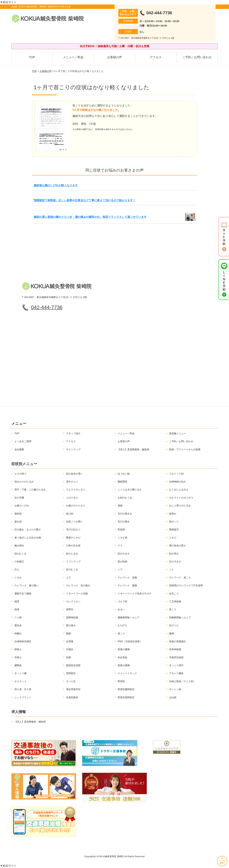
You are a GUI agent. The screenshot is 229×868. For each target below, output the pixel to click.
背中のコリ (72, 482)
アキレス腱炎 (176, 673)
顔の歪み (174, 554)
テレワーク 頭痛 (127, 578)
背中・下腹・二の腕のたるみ (30, 490)
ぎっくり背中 (176, 665)
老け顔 (70, 514)
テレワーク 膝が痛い (26, 585)
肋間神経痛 (72, 617)
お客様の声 (114, 57)
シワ (120, 569)
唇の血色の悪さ (178, 545)
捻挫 (17, 609)
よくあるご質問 (23, 441)
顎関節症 (71, 673)
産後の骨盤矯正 (178, 641)
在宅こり (174, 594)
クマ (120, 545)
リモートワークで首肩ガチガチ (135, 594)
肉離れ (18, 633)
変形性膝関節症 (126, 689)
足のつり (174, 625)
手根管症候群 (176, 657)
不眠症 (70, 649)
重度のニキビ (73, 538)
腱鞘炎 (18, 665)
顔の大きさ (124, 554)
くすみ (18, 578)
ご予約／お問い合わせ (197, 57)
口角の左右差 (73, 545)
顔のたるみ (72, 554)
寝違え (18, 649)
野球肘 (121, 681)
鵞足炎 (18, 625)
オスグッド (20, 681)
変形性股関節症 (126, 697)
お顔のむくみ (125, 498)
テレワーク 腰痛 (127, 585)
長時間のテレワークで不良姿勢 (186, 585)
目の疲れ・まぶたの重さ (28, 529)
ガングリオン (73, 601)
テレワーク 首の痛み (78, 585)
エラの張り (20, 474)
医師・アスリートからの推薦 (185, 449)
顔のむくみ (20, 554)
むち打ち (123, 625)
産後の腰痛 (124, 665)
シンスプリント (23, 697)
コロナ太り (72, 498)
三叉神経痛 (175, 601)
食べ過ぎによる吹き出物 (28, 538)
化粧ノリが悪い (74, 522)
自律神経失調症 (23, 641)
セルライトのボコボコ (181, 498)
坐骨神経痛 (175, 649)
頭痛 (68, 657)
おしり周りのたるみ (180, 506)
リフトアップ (73, 562)
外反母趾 (123, 657)
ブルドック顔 (176, 474)
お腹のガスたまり (76, 506)
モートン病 (175, 689)
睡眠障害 (123, 482)
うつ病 (18, 617)
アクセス (156, 57)
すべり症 (71, 681)
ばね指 (173, 697)
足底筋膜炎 (72, 697)
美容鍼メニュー (178, 433)
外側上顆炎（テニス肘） (182, 681)
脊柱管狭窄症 (73, 689)
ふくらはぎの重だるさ (130, 490)
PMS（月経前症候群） (130, 641)
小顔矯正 (19, 562)
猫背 (17, 601)
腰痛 (68, 633)
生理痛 (70, 641)
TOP (32, 57)
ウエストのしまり (76, 490)
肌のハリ (174, 522)
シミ (172, 569)
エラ (68, 578)
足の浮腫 (19, 498)
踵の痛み (71, 625)
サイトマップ (73, 449)
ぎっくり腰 (20, 673)
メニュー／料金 (73, 57)
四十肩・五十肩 (23, 689)
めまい (121, 609)
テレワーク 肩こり (180, 578)
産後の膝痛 (124, 649)
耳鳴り (18, 657)
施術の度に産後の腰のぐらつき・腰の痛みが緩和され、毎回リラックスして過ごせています (90, 217)
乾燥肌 (121, 529)
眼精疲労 (174, 529)
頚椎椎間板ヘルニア (180, 617)
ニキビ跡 (123, 538)
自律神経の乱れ (178, 482)
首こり (173, 609)
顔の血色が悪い (74, 474)
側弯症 (70, 609)
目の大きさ (175, 562)
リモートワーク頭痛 (77, 594)
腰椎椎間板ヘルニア (129, 617)
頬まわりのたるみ (24, 482)
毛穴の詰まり (73, 529)
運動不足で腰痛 (23, 594)
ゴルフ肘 (123, 601)
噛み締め (19, 545)
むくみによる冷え (179, 490)
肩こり (121, 633)
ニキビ (173, 538)
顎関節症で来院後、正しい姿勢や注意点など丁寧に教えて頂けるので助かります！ (85, 200)
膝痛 (172, 633)
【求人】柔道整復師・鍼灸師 (133, 449)
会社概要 (19, 449)
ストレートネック (127, 673)
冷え (17, 569)
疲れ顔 (18, 522)
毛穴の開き (124, 522)
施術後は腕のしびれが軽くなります (56, 185)
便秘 (120, 506)
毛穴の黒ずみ (125, 514)
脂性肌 (18, 514)
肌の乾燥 (123, 562)
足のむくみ (72, 569)
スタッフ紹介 (73, 433)
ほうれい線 (124, 474)
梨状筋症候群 (73, 665)
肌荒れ (173, 514)
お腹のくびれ (22, 506)
